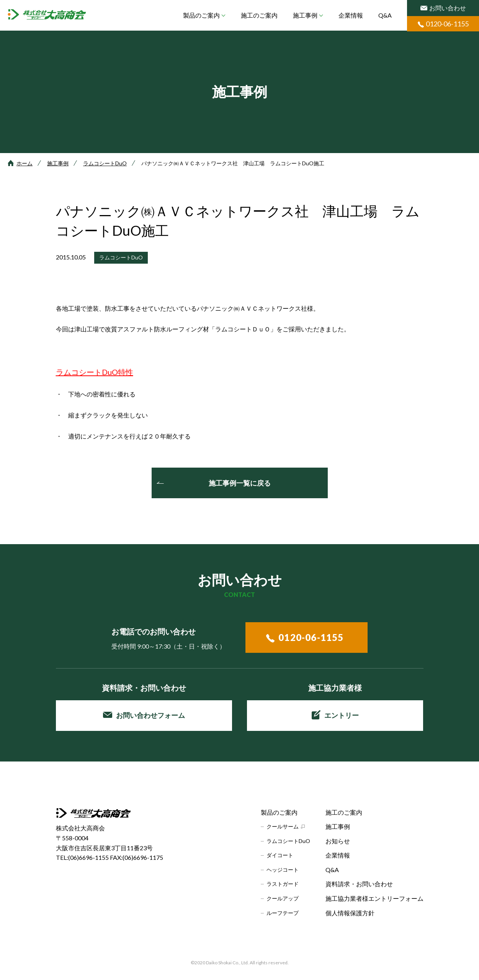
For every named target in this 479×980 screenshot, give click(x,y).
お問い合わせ (443, 8)
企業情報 (351, 15)
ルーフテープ (283, 913)
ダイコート (280, 855)
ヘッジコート (283, 870)
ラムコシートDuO (105, 163)
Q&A (385, 15)
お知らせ (338, 841)
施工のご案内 (259, 15)
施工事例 (305, 15)
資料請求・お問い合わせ (359, 884)
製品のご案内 (201, 15)
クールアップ (283, 898)
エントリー (335, 715)
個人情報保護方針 (350, 913)
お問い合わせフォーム (144, 715)
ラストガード (283, 884)
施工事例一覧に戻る (240, 483)
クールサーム (283, 826)
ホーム (25, 163)
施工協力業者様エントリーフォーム (374, 898)
